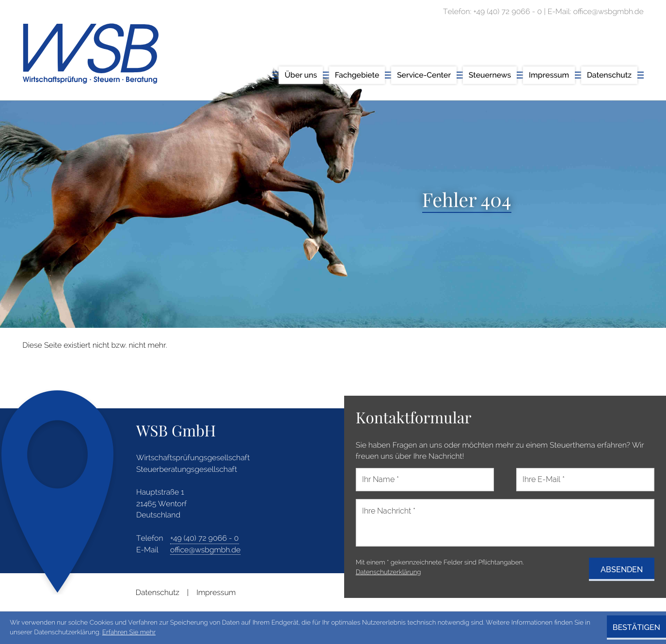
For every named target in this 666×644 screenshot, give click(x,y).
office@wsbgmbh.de (205, 550)
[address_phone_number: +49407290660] (205, 539)
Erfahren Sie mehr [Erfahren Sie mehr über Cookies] (129, 632)
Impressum (216, 592)
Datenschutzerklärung (388, 572)
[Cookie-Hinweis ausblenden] (636, 628)
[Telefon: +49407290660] (507, 11)
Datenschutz (158, 592)
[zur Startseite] (91, 54)
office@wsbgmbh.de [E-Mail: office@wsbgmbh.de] (608, 11)
